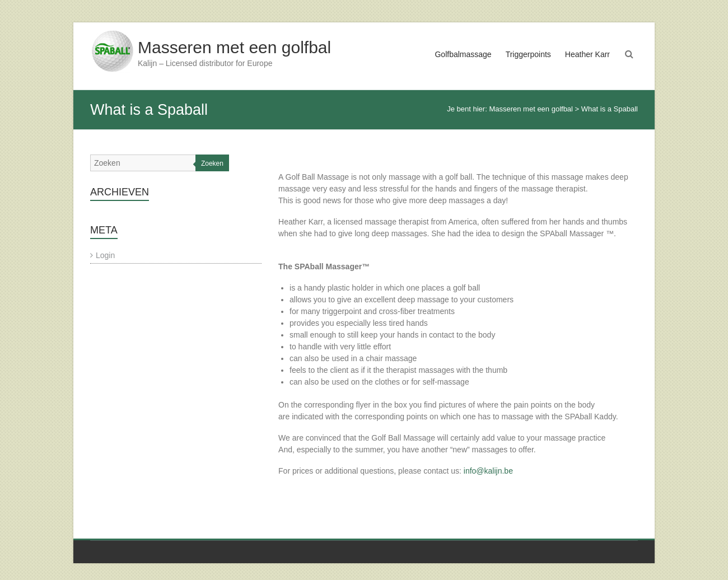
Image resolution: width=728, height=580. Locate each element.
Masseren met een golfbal (234, 47)
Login (105, 255)
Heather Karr (587, 54)
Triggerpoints (528, 54)
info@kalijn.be (488, 471)
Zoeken (212, 163)
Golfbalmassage (463, 54)
